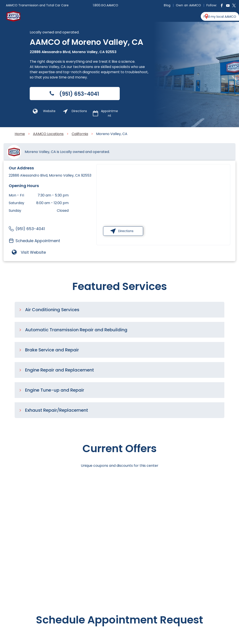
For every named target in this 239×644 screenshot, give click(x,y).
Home (20, 134)
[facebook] (222, 6)
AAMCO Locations (48, 134)
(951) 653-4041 (30, 229)
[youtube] (228, 6)
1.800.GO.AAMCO (106, 5)
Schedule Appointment (38, 241)
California (80, 134)
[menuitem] (168, 5)
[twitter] (234, 6)
